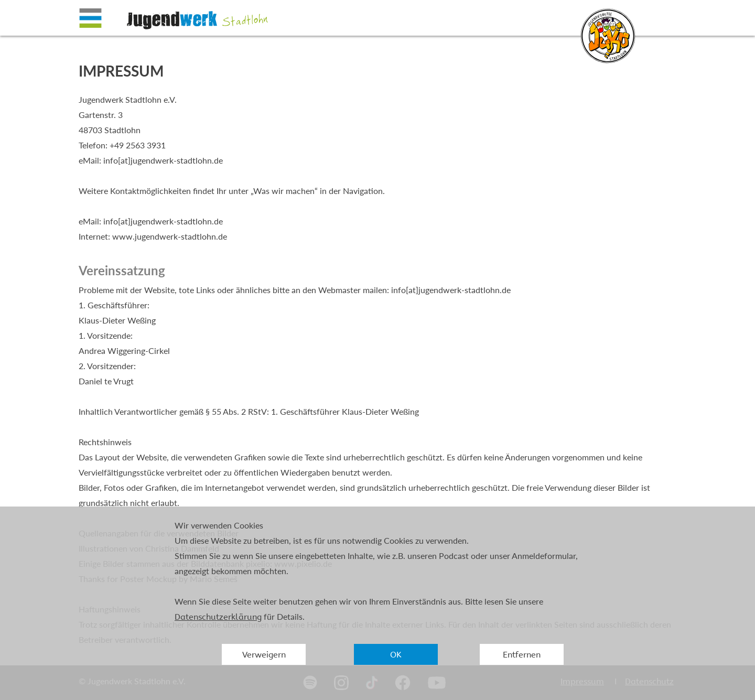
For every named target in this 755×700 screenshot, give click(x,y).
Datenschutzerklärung (218, 617)
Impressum (582, 681)
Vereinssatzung (122, 270)
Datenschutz (649, 681)
